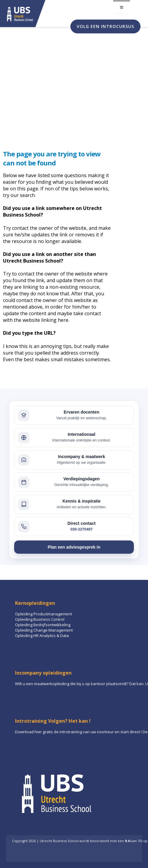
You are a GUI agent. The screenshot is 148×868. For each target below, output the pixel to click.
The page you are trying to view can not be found (52, 158)
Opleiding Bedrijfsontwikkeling (43, 625)
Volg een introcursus (105, 26)
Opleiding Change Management (44, 630)
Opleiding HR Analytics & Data (42, 636)
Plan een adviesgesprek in (74, 547)
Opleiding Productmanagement (43, 614)
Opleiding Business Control (40, 619)
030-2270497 (82, 529)
